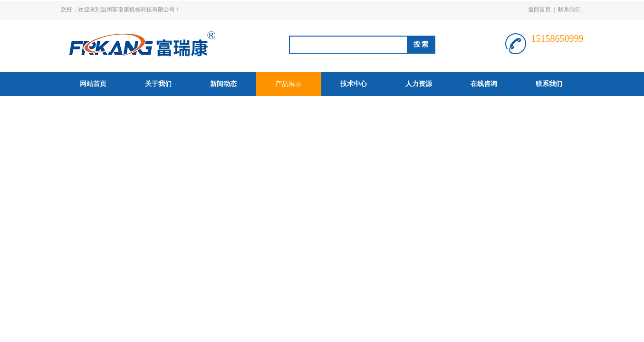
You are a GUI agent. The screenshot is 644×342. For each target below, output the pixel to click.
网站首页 (93, 84)
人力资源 (419, 84)
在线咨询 (484, 84)
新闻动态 (223, 84)
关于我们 (158, 84)
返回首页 (539, 9)
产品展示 (288, 84)
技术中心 (354, 84)
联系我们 (569, 9)
